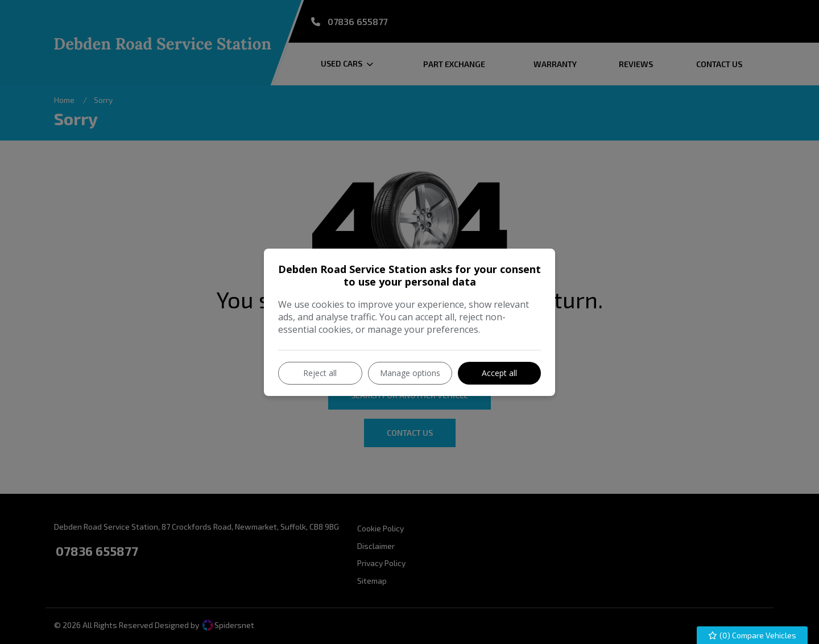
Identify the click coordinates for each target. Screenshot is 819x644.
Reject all (320, 373)
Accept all (499, 373)
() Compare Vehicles (752, 635)
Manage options (410, 373)
